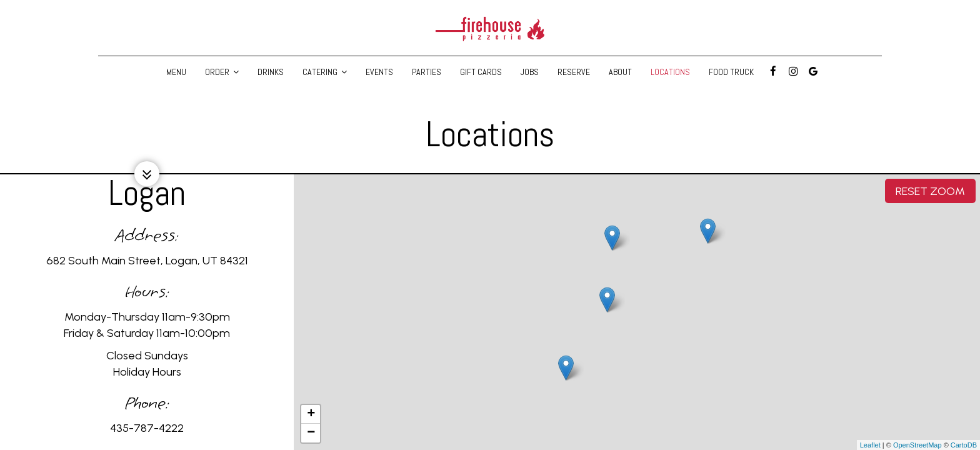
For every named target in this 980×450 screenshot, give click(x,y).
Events (379, 72)
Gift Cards (481, 72)
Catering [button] (325, 72)
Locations (670, 72)
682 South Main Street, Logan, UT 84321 (147, 261)
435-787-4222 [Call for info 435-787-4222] (147, 428)
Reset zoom (930, 191)
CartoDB (964, 445)
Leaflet (870, 445)
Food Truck (731, 72)
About (620, 72)
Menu (176, 72)
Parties (427, 72)
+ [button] (311, 414)
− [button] (311, 433)
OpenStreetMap (917, 445)
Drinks (271, 72)
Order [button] (222, 72)
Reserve (574, 72)
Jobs (530, 72)
